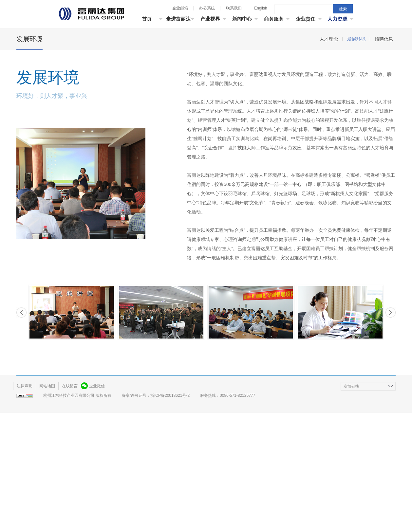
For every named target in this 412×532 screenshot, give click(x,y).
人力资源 (337, 19)
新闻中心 (242, 19)
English (261, 8)
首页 (147, 19)
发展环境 (356, 132)
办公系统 (207, 8)
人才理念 (329, 132)
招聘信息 (384, 132)
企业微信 (97, 479)
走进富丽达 (178, 19)
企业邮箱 (180, 8)
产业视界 (210, 19)
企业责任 (306, 19)
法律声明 (25, 479)
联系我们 (234, 8)
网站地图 (47, 479)
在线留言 (70, 479)
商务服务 (274, 19)
